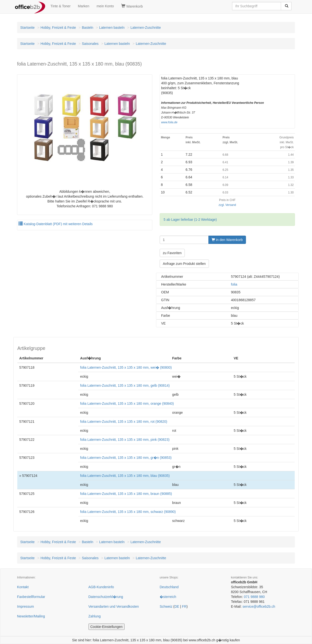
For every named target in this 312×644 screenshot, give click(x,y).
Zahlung (95, 616)
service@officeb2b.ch (259, 606)
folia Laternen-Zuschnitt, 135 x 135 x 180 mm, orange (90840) (127, 404)
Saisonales (90, 44)
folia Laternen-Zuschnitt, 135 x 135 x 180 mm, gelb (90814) (125, 385)
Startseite (27, 28)
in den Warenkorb (227, 240)
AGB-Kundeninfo (101, 587)
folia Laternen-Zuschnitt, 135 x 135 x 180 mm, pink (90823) (125, 440)
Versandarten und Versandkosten (114, 606)
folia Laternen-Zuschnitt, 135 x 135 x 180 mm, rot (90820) (124, 422)
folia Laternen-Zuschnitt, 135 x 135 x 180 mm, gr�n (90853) (126, 458)
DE (177, 606)
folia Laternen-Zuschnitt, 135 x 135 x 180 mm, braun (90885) (126, 494)
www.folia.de (169, 122)
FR (184, 606)
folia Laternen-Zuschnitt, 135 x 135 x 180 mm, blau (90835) (125, 476)
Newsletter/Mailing (31, 616)
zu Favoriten (172, 253)
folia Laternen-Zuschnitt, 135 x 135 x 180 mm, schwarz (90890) (128, 512)
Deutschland (169, 587)
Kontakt (23, 587)
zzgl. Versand (227, 205)
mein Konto (105, 6)
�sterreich (168, 597)
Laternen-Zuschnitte (146, 28)
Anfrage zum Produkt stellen (184, 264)
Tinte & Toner (61, 6)
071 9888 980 (254, 597)
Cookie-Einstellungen (107, 627)
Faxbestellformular (31, 597)
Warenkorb (132, 6)
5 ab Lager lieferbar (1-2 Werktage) (190, 220)
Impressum (25, 606)
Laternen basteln (112, 28)
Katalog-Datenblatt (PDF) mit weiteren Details (56, 224)
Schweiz (166, 606)
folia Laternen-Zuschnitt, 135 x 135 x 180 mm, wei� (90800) (126, 367)
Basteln (88, 28)
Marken (84, 6)
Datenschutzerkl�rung (106, 597)
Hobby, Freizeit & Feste (58, 28)
